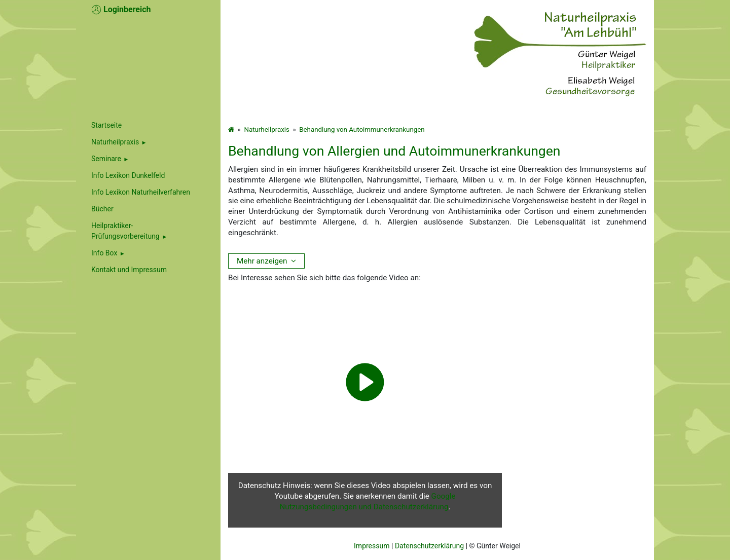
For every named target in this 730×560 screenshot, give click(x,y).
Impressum (372, 546)
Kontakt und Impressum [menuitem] (129, 270)
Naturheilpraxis (115, 142)
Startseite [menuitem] (106, 125)
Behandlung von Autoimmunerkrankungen (362, 129)
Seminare (106, 159)
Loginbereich (121, 10)
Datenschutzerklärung (429, 546)
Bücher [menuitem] (102, 209)
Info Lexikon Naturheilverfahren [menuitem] (141, 192)
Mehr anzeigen (262, 261)
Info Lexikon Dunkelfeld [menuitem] (128, 175)
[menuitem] (148, 142)
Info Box (104, 253)
